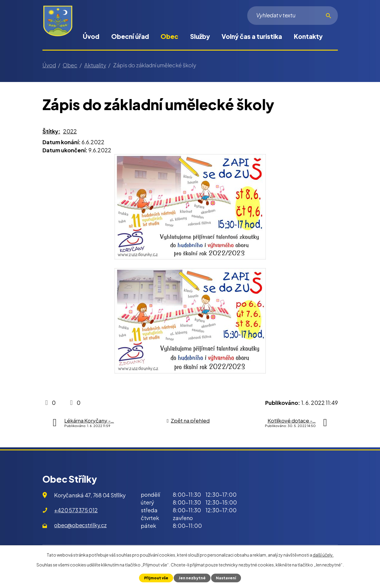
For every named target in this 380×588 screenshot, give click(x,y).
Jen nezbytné (192, 578)
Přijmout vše (156, 578)
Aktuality (95, 65)
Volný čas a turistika (252, 36)
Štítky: (51, 131)
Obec (169, 36)
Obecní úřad (130, 36)
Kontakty (308, 36)
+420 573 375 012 (76, 510)
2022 (70, 131)
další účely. (323, 555)
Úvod (91, 36)
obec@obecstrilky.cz (80, 525)
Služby (200, 36)
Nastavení (226, 578)
